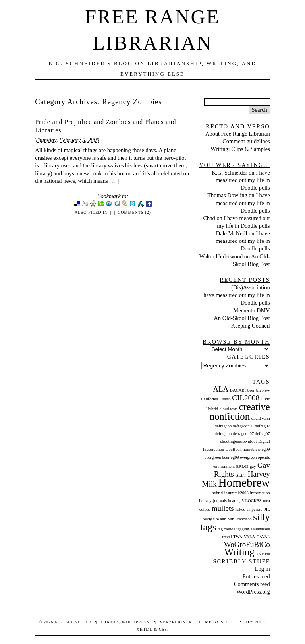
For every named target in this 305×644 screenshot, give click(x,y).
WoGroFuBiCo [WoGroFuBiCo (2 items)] (247, 544)
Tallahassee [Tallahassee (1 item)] (260, 529)
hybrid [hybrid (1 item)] (217, 493)
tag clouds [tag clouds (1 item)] (226, 529)
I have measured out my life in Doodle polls (243, 180)
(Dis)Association (251, 287)
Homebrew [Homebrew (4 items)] (244, 483)
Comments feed (252, 584)
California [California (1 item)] (209, 399)
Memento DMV (251, 310)
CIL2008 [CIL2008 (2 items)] (246, 398)
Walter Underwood (221, 256)
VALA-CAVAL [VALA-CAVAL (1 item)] (257, 537)
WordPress (136, 622)
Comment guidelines (246, 141)
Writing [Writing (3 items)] (239, 552)
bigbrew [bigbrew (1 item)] (263, 390)
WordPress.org (253, 592)
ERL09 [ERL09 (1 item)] (242, 467)
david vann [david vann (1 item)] (261, 418)
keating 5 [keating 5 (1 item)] (236, 501)
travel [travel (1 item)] (227, 537)
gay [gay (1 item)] (253, 467)
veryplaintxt (177, 622)
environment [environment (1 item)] (224, 467)
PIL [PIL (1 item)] (267, 509)
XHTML (145, 629)
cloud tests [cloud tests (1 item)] (229, 409)
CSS (163, 629)
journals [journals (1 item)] (220, 501)
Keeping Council (251, 326)
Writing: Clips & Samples (240, 149)
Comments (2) (134, 212)
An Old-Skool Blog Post (242, 318)
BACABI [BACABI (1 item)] (238, 390)
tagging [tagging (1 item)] (243, 529)
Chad (209, 218)
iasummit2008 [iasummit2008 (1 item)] (236, 493)
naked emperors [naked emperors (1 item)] (249, 509)
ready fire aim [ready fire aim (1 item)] (214, 519)
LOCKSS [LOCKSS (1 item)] (253, 501)
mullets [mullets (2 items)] (223, 508)
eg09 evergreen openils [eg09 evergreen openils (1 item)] (250, 457)
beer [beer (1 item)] (251, 390)
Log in (263, 569)
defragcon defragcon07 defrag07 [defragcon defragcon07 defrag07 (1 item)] (242, 426)
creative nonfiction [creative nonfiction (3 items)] (240, 412)
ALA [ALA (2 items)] (221, 389)
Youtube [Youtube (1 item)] (263, 554)
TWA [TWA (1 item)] (238, 537)
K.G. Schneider (229, 173)
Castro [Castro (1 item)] (225, 399)
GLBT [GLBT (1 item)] (241, 475)
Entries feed (256, 576)
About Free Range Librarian (238, 134)
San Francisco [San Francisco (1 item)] (240, 519)
